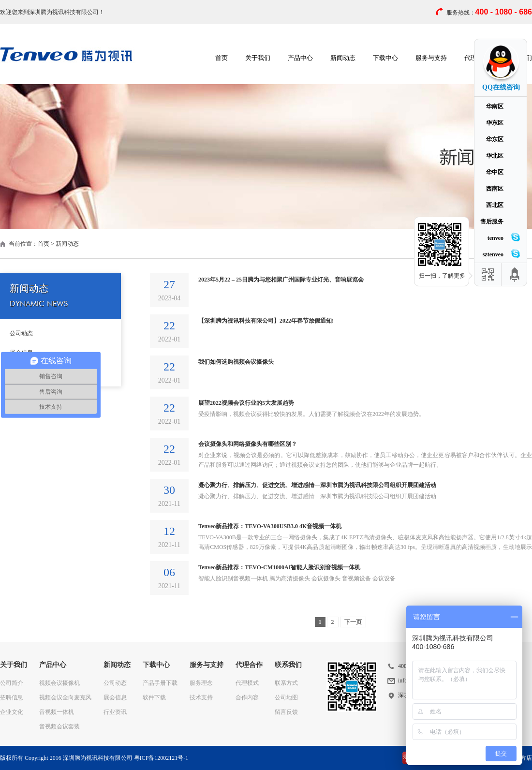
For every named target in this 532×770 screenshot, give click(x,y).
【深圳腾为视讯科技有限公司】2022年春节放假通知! (266, 321)
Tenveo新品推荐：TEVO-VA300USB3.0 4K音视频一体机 (270, 526)
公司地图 (286, 697)
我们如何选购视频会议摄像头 (236, 362)
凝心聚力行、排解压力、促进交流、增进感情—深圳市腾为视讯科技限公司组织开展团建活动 (317, 485)
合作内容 (247, 697)
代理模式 (247, 683)
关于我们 (258, 58)
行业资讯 (115, 712)
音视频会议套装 (59, 726)
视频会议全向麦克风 (65, 697)
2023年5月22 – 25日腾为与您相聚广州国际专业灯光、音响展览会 (281, 280)
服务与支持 (431, 58)
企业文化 (12, 712)
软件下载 (154, 697)
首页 (222, 58)
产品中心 (300, 58)
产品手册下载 (160, 683)
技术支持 (201, 697)
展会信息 (115, 697)
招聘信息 (12, 697)
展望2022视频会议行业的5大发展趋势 (246, 403)
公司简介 (12, 683)
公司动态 (21, 333)
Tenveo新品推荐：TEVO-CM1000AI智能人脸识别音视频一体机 (279, 567)
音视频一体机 (57, 712)
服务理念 (201, 683)
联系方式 (286, 683)
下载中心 (385, 58)
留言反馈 (286, 712)
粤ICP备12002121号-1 (161, 758)
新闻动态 (343, 58)
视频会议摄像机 (59, 683)
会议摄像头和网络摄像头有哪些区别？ (248, 444)
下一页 (353, 622)
